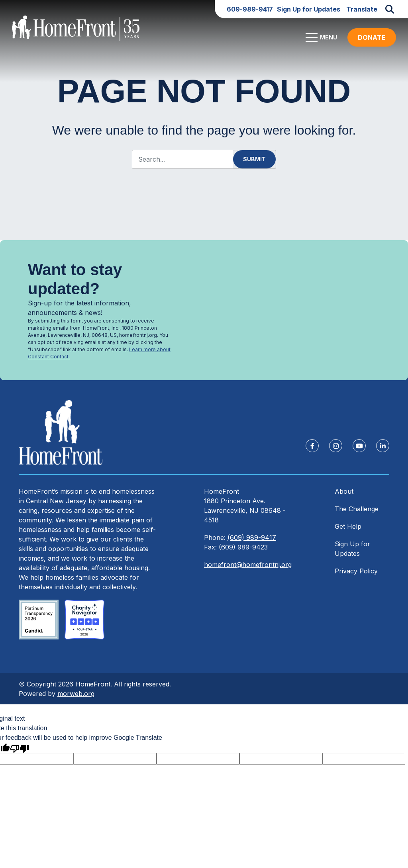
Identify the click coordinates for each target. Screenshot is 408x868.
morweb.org (76, 696)
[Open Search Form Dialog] (390, 9)
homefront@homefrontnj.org (248, 567)
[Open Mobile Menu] (323, 40)
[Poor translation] (20, 751)
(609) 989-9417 (252, 540)
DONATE (372, 40)
